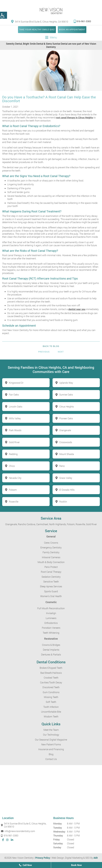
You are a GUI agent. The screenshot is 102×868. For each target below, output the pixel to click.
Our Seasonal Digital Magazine (51, 740)
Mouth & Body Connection (51, 562)
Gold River (91, 524)
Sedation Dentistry (51, 577)
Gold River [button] (14, 442)
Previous (44, 352)
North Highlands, (58, 524)
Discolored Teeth (51, 687)
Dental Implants (51, 650)
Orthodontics (51, 623)
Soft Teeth (51, 702)
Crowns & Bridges (51, 645)
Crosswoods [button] (66, 442)
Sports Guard (51, 591)
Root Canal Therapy (51, 572)
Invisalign (51, 613)
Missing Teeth (51, 697)
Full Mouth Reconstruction (51, 608)
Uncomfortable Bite (51, 712)
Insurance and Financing (51, 749)
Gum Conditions (51, 692)
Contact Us (51, 759)
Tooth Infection (51, 707)
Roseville (14, 502)
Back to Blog (51, 346)
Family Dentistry (51, 552)
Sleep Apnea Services (51, 586)
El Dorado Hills (67, 490)
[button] (4, 15)
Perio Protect (51, 567)
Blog (51, 754)
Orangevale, (11, 524)
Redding (13, 454)
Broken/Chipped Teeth (51, 668)
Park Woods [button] (15, 430)
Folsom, (71, 524)
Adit (96, 858)
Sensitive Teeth (51, 582)
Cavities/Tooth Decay (51, 682)
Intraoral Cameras (51, 557)
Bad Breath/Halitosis (51, 673)
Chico (12, 466)
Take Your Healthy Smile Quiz (37, 29)
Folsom (13, 490)
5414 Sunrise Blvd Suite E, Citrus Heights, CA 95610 (40, 21)
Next (61, 352)
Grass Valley (66, 478)
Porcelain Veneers (51, 628)
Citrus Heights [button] (67, 407)
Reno (62, 466)
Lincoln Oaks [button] (16, 407)
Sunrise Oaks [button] (66, 395)
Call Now (25, 865)
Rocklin (63, 502)
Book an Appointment (72, 29)
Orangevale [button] (65, 430)
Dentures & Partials (51, 654)
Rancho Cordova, (27, 524)
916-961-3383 (82, 21)
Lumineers (51, 618)
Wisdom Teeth (51, 716)
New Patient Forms (51, 744)
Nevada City (15, 478)
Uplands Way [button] (66, 383)
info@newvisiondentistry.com (19, 831)
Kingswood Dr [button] (16, 383)
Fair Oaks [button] (14, 395)
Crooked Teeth (51, 678)
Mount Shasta (67, 454)
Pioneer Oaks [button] (66, 418)
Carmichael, (42, 524)
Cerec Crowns (51, 543)
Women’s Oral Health (51, 596)
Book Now (76, 865)
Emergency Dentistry (51, 547)
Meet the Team (51, 730)
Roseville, (81, 524)
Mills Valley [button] (15, 418)
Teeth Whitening (51, 633)
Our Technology (51, 735)
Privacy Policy (43, 858)
